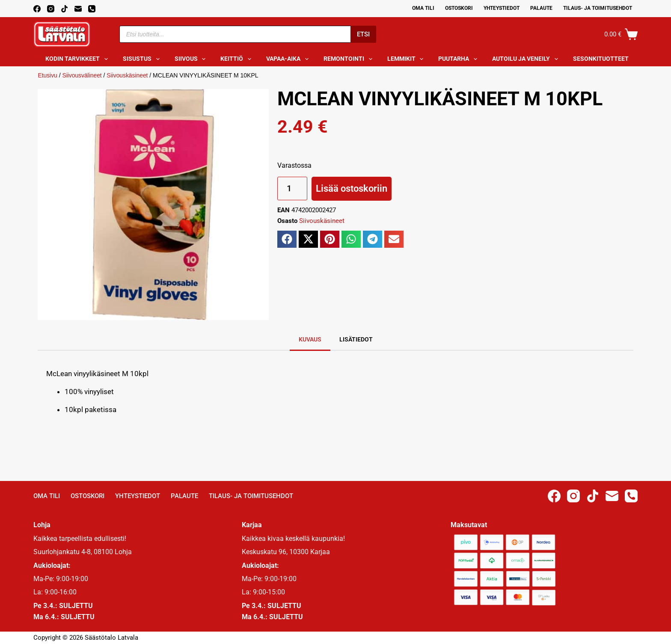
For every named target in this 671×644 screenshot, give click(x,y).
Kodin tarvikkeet (78, 59)
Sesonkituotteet (607, 59)
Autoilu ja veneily (527, 59)
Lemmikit (407, 59)
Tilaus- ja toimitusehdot (598, 8)
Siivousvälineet (82, 75)
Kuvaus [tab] (310, 339)
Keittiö (238, 59)
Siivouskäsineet (128, 75)
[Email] (78, 9)
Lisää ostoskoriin (352, 188)
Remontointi (350, 59)
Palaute (541, 8)
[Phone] (92, 9)
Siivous (192, 59)
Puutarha (459, 59)
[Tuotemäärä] (292, 188)
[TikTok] (64, 9)
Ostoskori (459, 8)
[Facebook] (37, 9)
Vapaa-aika (289, 59)
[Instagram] (51, 9)
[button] (287, 239)
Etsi (363, 34)
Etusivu (48, 75)
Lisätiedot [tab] (356, 339)
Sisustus (143, 59)
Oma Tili (423, 8)
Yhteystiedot (502, 8)
